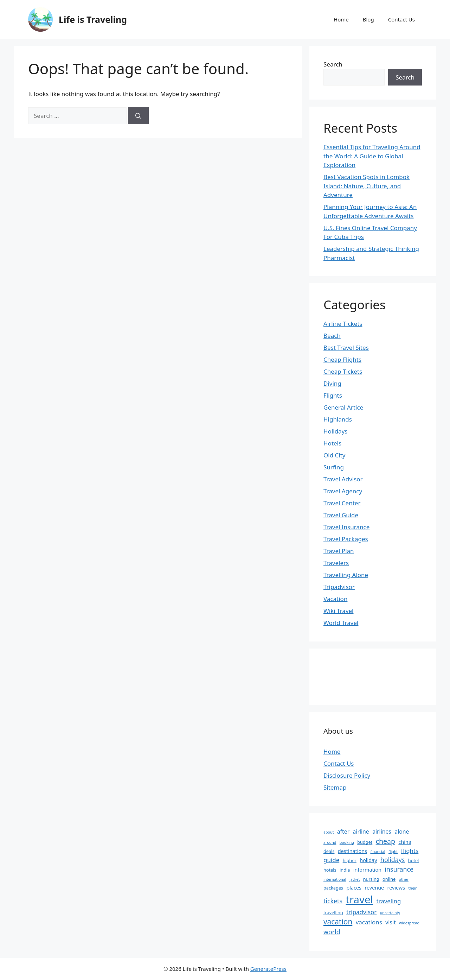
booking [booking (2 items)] (347, 842)
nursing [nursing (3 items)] (371, 879)
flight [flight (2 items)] (393, 852)
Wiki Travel (339, 611)
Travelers (336, 563)
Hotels (332, 443)
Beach (332, 336)
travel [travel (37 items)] (359, 899)
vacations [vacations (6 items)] (369, 922)
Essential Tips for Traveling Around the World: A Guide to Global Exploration (372, 156)
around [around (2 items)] (330, 842)
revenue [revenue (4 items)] (374, 888)
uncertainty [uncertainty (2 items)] (390, 913)
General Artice (343, 407)
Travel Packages (346, 539)
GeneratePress (268, 969)
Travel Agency (343, 491)
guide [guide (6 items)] (331, 860)
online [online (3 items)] (389, 879)
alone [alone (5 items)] (402, 832)
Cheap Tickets (343, 371)
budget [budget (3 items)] (365, 842)
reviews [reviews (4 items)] (396, 888)
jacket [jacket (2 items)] (355, 879)
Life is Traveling (93, 19)
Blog (368, 19)
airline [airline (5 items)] (361, 832)
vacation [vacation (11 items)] (338, 922)
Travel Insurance (346, 527)
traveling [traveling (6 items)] (388, 901)
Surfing (334, 467)
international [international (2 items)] (335, 879)
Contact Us (401, 19)
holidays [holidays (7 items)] (393, 860)
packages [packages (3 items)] (333, 888)
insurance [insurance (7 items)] (399, 869)
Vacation (335, 599)
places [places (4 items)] (354, 888)
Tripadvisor (339, 587)
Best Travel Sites (346, 347)
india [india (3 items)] (345, 870)
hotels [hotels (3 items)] (330, 870)
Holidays (335, 431)
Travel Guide (341, 515)
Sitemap (335, 787)
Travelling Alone (346, 575)
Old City (334, 455)
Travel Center (342, 503)
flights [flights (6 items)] (410, 851)
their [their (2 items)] (413, 888)
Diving (332, 383)
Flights (333, 395)
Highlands (338, 419)
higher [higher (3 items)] (350, 860)
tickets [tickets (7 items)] (333, 901)
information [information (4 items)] (367, 870)
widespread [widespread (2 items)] (409, 923)
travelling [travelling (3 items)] (333, 912)
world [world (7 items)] (332, 932)
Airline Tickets (343, 324)
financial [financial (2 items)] (378, 852)
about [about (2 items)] (329, 832)
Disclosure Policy (347, 775)
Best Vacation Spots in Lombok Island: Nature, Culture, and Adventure (367, 186)
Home (341, 19)
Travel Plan (339, 551)
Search (333, 64)
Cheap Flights (342, 359)
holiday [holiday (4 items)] (368, 860)
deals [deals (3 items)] (329, 851)
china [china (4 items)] (405, 842)
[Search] (138, 116)
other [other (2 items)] (404, 879)
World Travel (341, 623)
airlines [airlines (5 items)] (382, 832)
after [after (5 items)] (343, 832)
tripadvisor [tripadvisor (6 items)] (361, 912)
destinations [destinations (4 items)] (352, 851)
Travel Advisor (343, 479)
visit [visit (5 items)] (390, 922)
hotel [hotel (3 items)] (414, 860)
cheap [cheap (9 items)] (385, 841)
